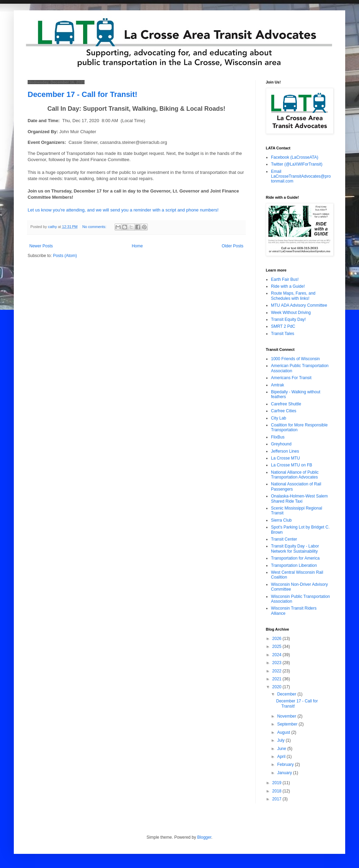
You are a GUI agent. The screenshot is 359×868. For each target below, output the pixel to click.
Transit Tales (283, 334)
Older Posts (232, 246)
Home (137, 246)
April (282, 757)
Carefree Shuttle (286, 404)
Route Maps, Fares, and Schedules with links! (293, 296)
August (284, 732)
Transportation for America (295, 558)
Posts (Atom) (65, 256)
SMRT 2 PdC (283, 326)
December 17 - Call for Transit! (83, 94)
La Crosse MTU (285, 458)
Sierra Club (281, 520)
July (282, 740)
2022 (278, 671)
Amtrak (278, 385)
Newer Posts (41, 246)
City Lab (279, 418)
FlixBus (278, 437)
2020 (278, 687)
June (282, 749)
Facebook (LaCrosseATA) (295, 157)
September (288, 724)
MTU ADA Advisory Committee (299, 305)
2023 (278, 663)
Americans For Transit (291, 378)
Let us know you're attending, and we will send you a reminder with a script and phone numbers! (123, 210)
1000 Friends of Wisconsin (295, 359)
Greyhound (281, 444)
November (287, 716)
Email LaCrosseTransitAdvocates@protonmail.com (301, 176)
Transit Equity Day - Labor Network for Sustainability (295, 549)
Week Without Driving (291, 313)
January (285, 773)
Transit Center (284, 539)
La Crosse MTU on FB (292, 465)
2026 (278, 639)
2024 (278, 655)
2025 (278, 647)
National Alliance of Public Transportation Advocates (295, 475)
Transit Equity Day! (288, 319)
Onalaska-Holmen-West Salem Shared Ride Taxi (299, 499)
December (287, 694)
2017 (278, 799)
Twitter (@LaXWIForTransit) (297, 164)
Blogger (204, 837)
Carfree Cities (284, 411)
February (286, 765)
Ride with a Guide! (288, 286)
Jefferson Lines (285, 451)
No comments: (95, 227)
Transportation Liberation (294, 565)
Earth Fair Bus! (285, 279)
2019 (278, 783)
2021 (278, 679)
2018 (278, 791)
